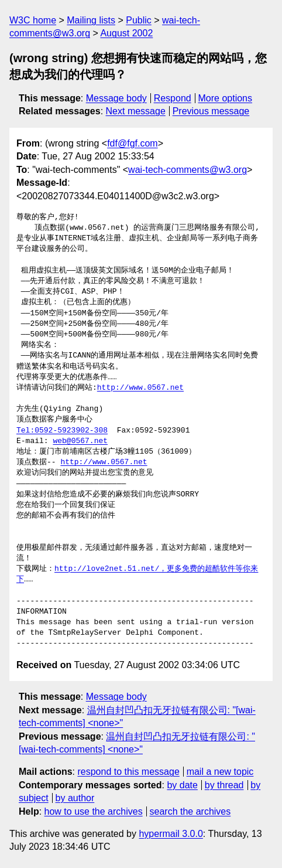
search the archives (190, 811)
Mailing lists (91, 20)
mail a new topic (220, 772)
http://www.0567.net (140, 388)
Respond (173, 98)
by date (182, 785)
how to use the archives (94, 811)
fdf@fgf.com (133, 143)
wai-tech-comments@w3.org (188, 170)
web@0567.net (80, 441)
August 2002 (126, 33)
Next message (136, 111)
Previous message (211, 111)
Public (139, 20)
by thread (224, 785)
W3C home (33, 20)
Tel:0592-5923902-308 (62, 431)
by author (75, 798)
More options (226, 98)
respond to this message (128, 772)
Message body (116, 98)
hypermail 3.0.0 (171, 834)
